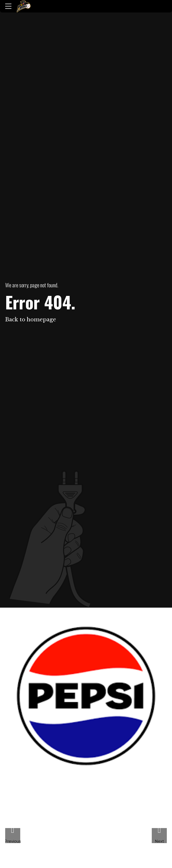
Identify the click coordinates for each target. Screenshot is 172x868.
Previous (13, 841)
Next (159, 841)
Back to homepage (31, 320)
